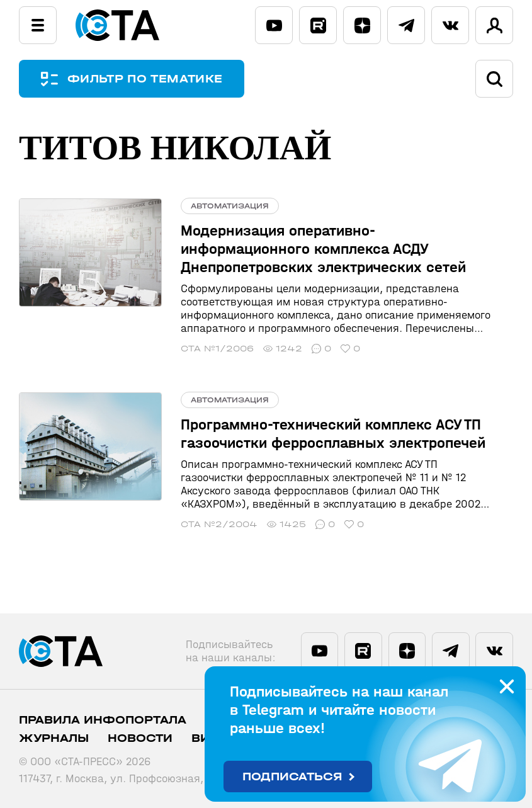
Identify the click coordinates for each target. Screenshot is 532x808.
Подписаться (292, 777)
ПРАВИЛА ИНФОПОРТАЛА (103, 720)
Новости (140, 738)
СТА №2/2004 (219, 524)
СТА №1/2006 (217, 349)
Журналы (54, 738)
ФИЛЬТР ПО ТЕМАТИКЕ (145, 79)
